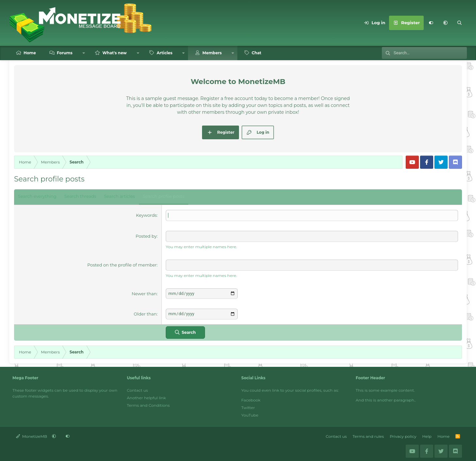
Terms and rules (368, 435)
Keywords (146, 215)
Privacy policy (403, 435)
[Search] (460, 23)
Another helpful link (146, 396)
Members (212, 53)
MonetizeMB (32, 435)
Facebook (251, 398)
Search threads (80, 196)
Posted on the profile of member (122, 265)
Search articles (119, 196)
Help (427, 435)
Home (30, 53)
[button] (445, 23)
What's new (114, 53)
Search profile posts (164, 196)
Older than (145, 313)
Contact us (137, 389)
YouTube (250, 413)
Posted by (146, 236)
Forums (65, 53)
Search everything (37, 196)
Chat (257, 53)
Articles (164, 53)
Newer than (144, 293)
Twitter (248, 406)
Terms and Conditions (148, 404)
